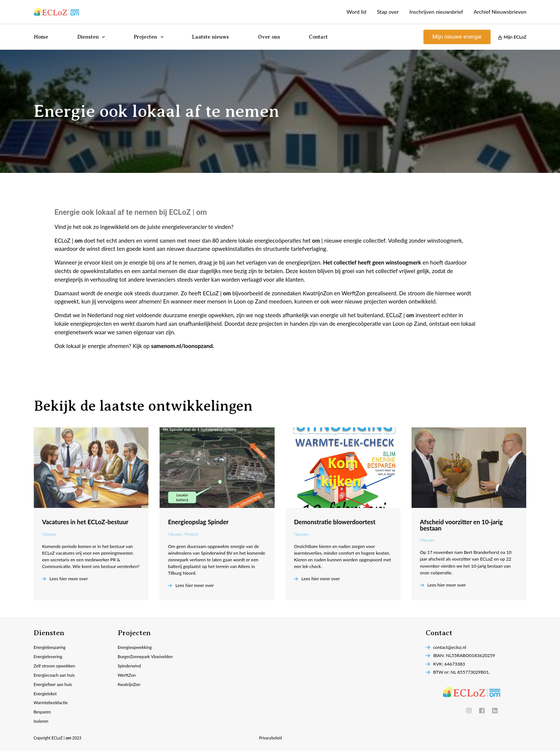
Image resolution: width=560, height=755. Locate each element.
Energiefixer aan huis (54, 686)
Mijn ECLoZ (515, 37)
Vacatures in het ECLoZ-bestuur (85, 522)
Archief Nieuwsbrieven (498, 12)
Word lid (347, 12)
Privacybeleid (271, 742)
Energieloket (46, 696)
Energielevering (49, 657)
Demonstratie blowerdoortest (335, 522)
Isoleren (42, 725)
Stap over (380, 12)
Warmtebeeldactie (52, 705)
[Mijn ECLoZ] (500, 37)
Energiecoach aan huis (55, 677)
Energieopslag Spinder (198, 522)
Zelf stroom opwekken (56, 667)
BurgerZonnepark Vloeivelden (147, 657)
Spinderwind (130, 667)
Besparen (43, 715)
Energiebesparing (51, 648)
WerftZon (127, 677)
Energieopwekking (136, 648)
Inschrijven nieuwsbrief (431, 12)
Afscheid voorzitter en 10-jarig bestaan (461, 525)
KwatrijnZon (130, 686)
